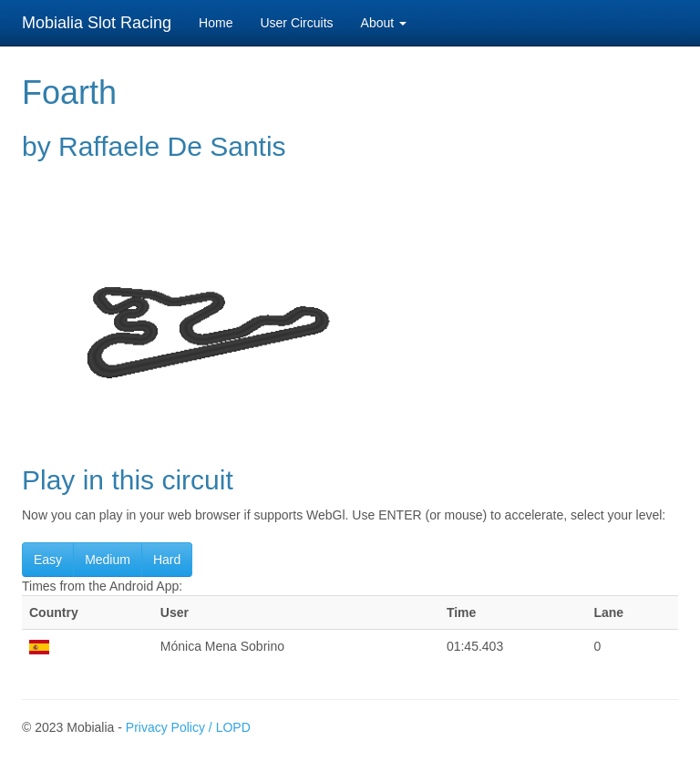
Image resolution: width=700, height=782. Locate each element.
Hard (167, 560)
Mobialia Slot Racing (97, 23)
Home (216, 23)
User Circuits (296, 23)
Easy (48, 560)
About (384, 23)
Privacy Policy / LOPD (188, 727)
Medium (108, 560)
